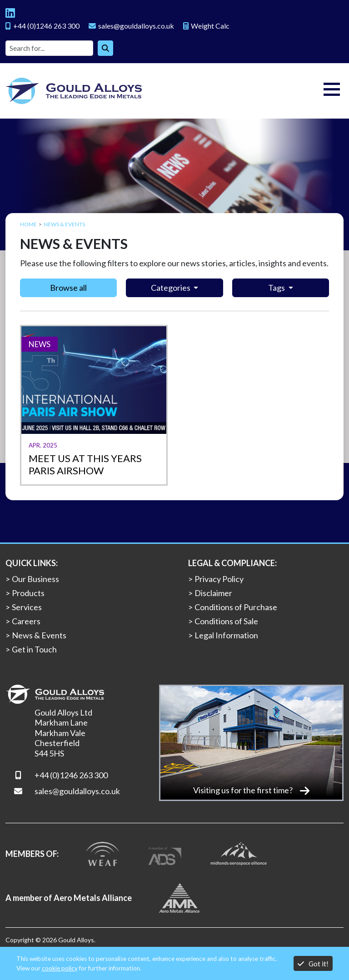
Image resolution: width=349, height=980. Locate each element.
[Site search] (49, 48)
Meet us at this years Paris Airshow (85, 465)
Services (27, 607)
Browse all (68, 288)
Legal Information (226, 635)
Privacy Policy (219, 579)
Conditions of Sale (226, 621)
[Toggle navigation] (332, 91)
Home (28, 224)
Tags (277, 288)
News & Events (39, 635)
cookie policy (60, 968)
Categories (171, 288)
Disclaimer (213, 593)
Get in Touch (34, 649)
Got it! (313, 963)
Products (28, 593)
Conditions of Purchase (236, 607)
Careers (26, 621)
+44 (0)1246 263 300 (71, 775)
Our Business (35, 579)
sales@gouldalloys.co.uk (77, 791)
